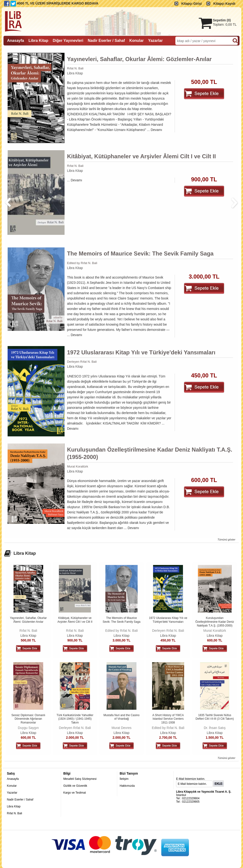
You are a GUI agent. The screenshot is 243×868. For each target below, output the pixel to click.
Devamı (156, 130)
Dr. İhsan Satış (215, 728)
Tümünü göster (226, 540)
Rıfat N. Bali (75, 68)
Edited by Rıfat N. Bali (82, 263)
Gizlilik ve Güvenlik (75, 786)
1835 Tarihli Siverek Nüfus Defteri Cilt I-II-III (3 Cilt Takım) (215, 717)
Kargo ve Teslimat (75, 793)
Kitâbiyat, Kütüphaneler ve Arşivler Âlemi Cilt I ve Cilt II (141, 156)
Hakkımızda (127, 786)
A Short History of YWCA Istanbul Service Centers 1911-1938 (168, 719)
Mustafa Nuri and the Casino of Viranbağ (121, 717)
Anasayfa (13, 779)
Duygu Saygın (28, 728)
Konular (12, 786)
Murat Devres (121, 728)
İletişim (124, 779)
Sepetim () (222, 20)
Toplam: (225, 24)
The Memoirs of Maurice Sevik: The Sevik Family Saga (140, 253)
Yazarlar (12, 793)
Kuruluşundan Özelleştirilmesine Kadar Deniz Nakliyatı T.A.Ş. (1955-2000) (150, 453)
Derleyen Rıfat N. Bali (82, 362)
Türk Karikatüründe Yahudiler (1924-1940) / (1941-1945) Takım (75, 719)
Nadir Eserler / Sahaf (20, 800)
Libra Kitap (75, 73)
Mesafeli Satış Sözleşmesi (80, 779)
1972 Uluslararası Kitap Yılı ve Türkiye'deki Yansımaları (141, 352)
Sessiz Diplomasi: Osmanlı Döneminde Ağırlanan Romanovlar (28, 719)
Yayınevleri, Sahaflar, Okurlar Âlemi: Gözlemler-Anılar (139, 59)
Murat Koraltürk (77, 466)
